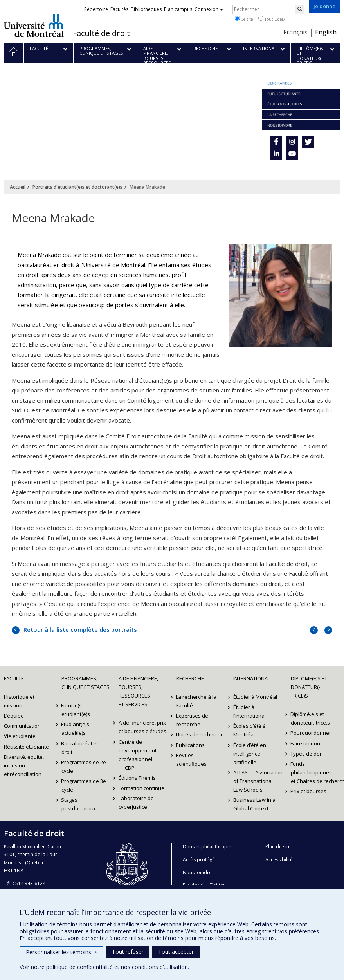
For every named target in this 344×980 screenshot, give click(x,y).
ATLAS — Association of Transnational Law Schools (258, 781)
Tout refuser (128, 952)
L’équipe (14, 716)
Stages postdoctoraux (79, 804)
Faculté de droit (101, 33)
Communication (22, 726)
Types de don (307, 754)
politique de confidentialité (79, 967)
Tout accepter (176, 952)
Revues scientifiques (191, 759)
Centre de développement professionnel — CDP (138, 755)
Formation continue (141, 788)
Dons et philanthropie (207, 847)
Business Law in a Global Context (254, 804)
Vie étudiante (20, 736)
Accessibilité (279, 860)
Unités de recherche (200, 734)
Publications (191, 745)
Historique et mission (19, 701)
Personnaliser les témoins (61, 952)
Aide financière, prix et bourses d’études (142, 727)
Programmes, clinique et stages (86, 683)
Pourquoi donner (311, 733)
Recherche (190, 678)
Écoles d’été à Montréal (249, 730)
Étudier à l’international (249, 711)
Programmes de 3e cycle (84, 785)
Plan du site (278, 847)
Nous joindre (197, 872)
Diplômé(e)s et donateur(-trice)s (309, 687)
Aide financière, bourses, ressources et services (138, 691)
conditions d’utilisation (160, 967)
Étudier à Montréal (255, 697)
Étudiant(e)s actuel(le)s (76, 729)
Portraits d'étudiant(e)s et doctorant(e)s (77, 187)
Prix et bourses (309, 791)
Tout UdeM (272, 19)
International (252, 678)
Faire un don (306, 743)
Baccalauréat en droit (81, 748)
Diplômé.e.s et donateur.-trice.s (310, 718)
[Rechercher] (300, 9)
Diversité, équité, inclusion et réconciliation (24, 765)
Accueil (18, 187)
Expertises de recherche (192, 720)
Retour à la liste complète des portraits (79, 629)
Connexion (209, 9)
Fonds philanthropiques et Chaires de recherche (316, 772)
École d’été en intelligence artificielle (250, 754)
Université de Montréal (34, 25)
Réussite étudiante (26, 747)
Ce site (244, 19)
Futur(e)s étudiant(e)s (76, 710)
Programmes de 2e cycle (84, 767)
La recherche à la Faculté (196, 701)
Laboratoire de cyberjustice (136, 803)
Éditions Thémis (137, 778)
